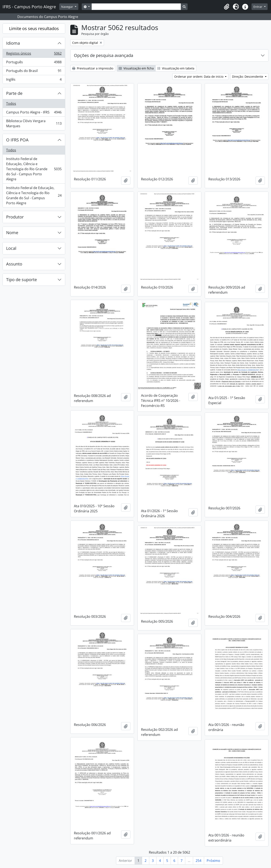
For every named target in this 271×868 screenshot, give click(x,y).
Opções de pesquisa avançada (104, 55)
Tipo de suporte (21, 280)
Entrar (258, 7)
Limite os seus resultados (34, 28)
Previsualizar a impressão (93, 68)
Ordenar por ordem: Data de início (199, 77)
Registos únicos (34, 54)
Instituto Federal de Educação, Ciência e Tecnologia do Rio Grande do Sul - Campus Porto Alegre (34, 169)
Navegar (68, 7)
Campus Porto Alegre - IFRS (34, 113)
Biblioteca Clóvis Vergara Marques (34, 123)
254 (198, 861)
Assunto (14, 264)
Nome (12, 233)
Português (34, 63)
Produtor (15, 217)
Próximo (213, 861)
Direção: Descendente (248, 77)
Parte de (14, 93)
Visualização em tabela (176, 68)
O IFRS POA (17, 140)
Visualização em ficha (136, 68)
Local (11, 248)
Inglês (34, 80)
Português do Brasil (34, 72)
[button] (227, 7)
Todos (11, 104)
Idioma (13, 43)
